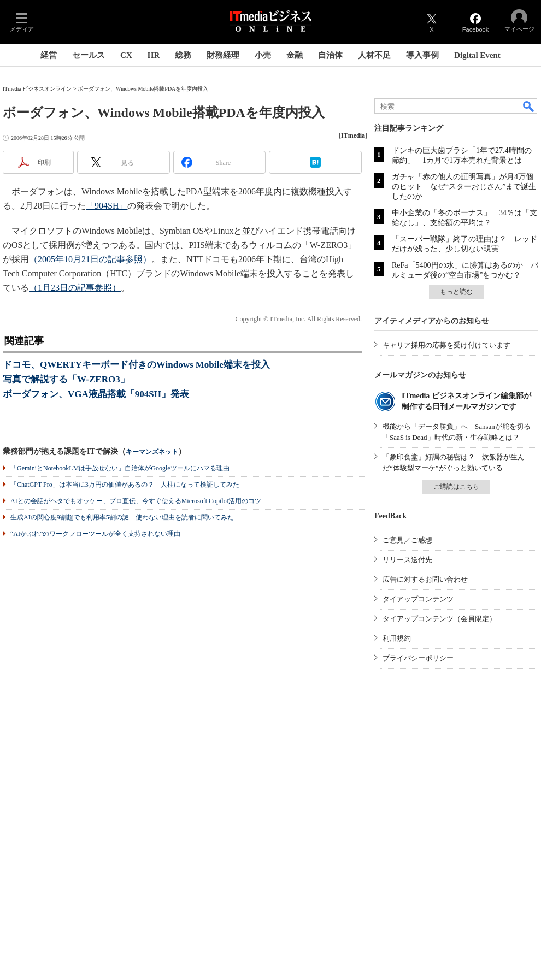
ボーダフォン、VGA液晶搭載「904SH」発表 (96, 394)
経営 (49, 55)
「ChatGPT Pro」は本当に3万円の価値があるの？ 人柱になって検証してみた (125, 485)
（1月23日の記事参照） (75, 288)
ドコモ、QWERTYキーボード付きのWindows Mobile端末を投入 (136, 365)
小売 (263, 55)
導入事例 (422, 55)
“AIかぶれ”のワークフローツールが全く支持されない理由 (95, 534)
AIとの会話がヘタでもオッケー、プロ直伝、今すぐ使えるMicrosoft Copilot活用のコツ (136, 501)
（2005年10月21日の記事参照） (90, 259)
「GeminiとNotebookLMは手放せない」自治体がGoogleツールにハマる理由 (120, 468)
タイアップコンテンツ (418, 599)
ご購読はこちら (456, 487)
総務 (183, 55)
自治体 (330, 55)
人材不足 (374, 55)
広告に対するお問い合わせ (425, 579)
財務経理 (223, 55)
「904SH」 (107, 206)
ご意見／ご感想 (407, 540)
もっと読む (456, 292)
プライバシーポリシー (418, 658)
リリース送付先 (407, 560)
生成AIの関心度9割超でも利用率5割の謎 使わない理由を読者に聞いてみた (122, 517)
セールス (89, 55)
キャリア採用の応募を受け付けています (446, 345)
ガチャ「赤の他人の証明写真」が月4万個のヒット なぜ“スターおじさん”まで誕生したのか (464, 187)
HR (154, 55)
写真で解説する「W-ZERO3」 (66, 379)
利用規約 (397, 638)
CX (126, 55)
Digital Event (477, 55)
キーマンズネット (152, 452)
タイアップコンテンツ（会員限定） (439, 619)
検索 (529, 106)
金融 (295, 55)
